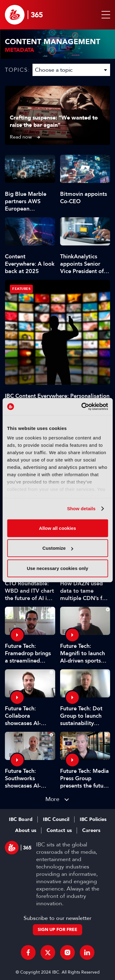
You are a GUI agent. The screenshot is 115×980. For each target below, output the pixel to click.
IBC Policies (93, 819)
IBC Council (56, 819)
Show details (81, 509)
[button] (105, 15)
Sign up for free (57, 930)
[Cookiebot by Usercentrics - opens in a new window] (82, 407)
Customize (58, 548)
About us (26, 830)
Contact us (59, 830)
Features (21, 289)
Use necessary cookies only (57, 568)
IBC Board (21, 819)
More (52, 799)
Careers (91, 830)
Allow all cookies (57, 528)
